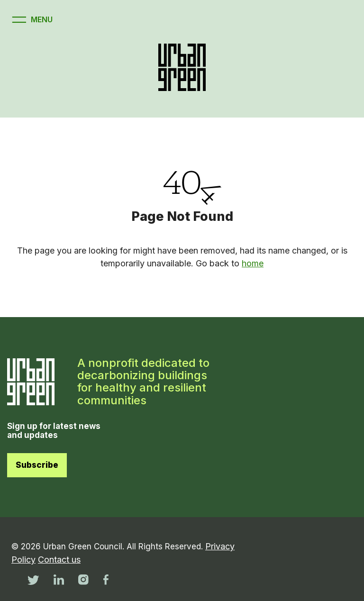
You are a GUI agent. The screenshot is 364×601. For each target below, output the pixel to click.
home (253, 263)
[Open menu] (31, 20)
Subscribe (37, 465)
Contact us (59, 560)
